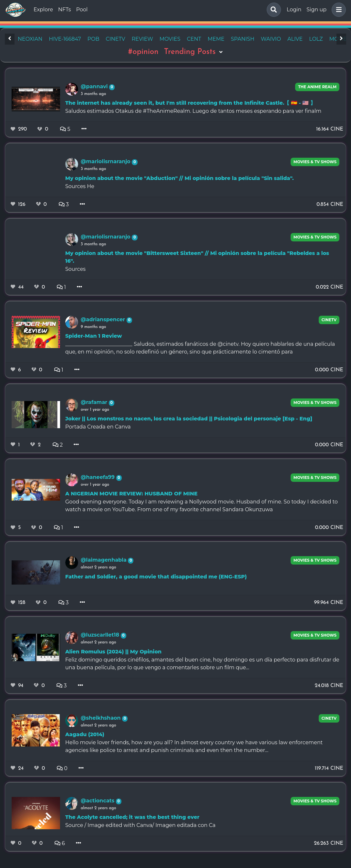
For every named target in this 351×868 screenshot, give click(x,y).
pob (93, 39)
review (142, 39)
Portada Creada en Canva (98, 427)
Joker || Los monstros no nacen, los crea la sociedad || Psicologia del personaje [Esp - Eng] (189, 419)
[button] (337, 10)
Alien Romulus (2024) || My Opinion (113, 652)
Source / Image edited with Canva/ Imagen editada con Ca (140, 825)
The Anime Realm (317, 87)
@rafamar (95, 402)
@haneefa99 (98, 477)
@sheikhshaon (101, 718)
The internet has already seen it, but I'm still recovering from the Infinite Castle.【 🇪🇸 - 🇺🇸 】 (190, 103)
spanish (243, 39)
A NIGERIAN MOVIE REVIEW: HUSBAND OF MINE (131, 494)
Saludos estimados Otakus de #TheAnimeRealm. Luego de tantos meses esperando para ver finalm (193, 111)
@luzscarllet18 (101, 635)
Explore (43, 10)
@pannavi (95, 86)
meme (216, 39)
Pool (82, 10)
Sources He (80, 186)
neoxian (30, 39)
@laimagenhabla (104, 560)
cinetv (116, 39)
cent (194, 39)
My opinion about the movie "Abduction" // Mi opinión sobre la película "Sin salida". (179, 178)
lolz (316, 39)
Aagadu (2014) (85, 734)
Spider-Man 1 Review (94, 336)
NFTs (65, 10)
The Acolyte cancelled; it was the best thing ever (132, 817)
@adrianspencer (104, 319)
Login (294, 10)
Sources (75, 269)
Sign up (316, 10)
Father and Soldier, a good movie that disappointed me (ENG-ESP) (156, 577)
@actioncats (98, 801)
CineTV (329, 320)
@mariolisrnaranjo (106, 161)
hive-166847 (65, 39)
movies (170, 39)
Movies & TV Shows (315, 162)
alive (295, 39)
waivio (271, 39)
